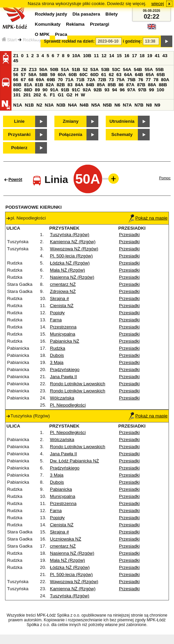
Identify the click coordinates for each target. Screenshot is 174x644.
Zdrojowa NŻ (63, 291)
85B (112, 85)
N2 (39, 105)
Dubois (57, 355)
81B (39, 85)
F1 (53, 95)
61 (104, 75)
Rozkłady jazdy (38, 40)
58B (43, 75)
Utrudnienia (122, 121)
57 (23, 75)
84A (79, 85)
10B (87, 56)
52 (85, 70)
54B (138, 70)
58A (32, 75)
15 (119, 56)
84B (90, 85)
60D (94, 75)
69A (40, 80)
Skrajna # (59, 298)
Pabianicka (61, 489)
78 (156, 80)
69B (51, 80)
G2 (69, 95)
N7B (139, 105)
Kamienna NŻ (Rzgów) (73, 242)
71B (80, 80)
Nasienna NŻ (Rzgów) (72, 277)
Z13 (33, 70)
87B (141, 85)
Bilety (111, 14)
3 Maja (57, 362)
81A (28, 85)
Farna (56, 320)
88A (152, 85)
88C (17, 90)
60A (62, 75)
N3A (49, 105)
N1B (29, 105)
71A (69, 80)
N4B (84, 105)
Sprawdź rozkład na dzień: (69, 41)
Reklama (75, 24)
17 (134, 56)
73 (111, 80)
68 (31, 80)
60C (83, 75)
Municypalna (63, 334)
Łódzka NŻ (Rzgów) (70, 263)
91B (65, 90)
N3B (61, 105)
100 (160, 90)
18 (142, 56)
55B (159, 70)
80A (165, 80)
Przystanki (19, 134)
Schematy (122, 134)
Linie (19, 121)
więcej (158, 4)
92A (87, 90)
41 (157, 56)
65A (150, 75)
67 (23, 80)
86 (121, 85)
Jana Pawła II (64, 377)
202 (37, 95)
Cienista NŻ (62, 306)
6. (45, 95)
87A (130, 85)
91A (54, 90)
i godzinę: (132, 41)
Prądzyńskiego (65, 370)
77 (148, 80)
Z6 (24, 70)
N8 (149, 105)
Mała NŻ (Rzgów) (68, 270)
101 (17, 95)
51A (65, 70)
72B (102, 80)
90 (45, 90)
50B (54, 70)
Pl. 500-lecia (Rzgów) (71, 256)
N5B (107, 105)
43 (165, 56)
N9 (157, 105)
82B (61, 85)
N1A (18, 105)
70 (60, 80)
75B (131, 80)
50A (43, 70)
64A (128, 75)
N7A (128, 105)
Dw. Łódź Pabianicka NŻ (74, 461)
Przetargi (100, 24)
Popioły (57, 313)
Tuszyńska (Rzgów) (70, 235)
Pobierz (19, 148)
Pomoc (165, 178)
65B (161, 75)
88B (163, 85)
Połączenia (71, 134)
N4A (72, 105)
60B (73, 75)
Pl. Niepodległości (68, 405)
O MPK (42, 34)
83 (70, 85)
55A (149, 70)
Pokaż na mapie (148, 218)
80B (17, 85)
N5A (96, 105)
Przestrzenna (63, 327)
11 (96, 56)
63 (119, 75)
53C (116, 70)
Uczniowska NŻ (66, 539)
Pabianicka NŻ (65, 341)
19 (150, 56)
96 (122, 90)
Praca (61, 34)
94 (115, 90)
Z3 (16, 70)
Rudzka (58, 348)
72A (91, 80)
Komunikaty (48, 24)
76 (141, 80)
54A (127, 70)
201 (27, 95)
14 (112, 56)
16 (127, 56)
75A (121, 80)
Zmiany (71, 121)
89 (37, 90)
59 (53, 75)
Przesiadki (129, 235)
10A (76, 56)
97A (131, 90)
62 (111, 75)
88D (28, 90)
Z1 (16, 56)
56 (16, 75)
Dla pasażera (86, 14)
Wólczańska (62, 398)
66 (16, 80)
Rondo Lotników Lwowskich (78, 384)
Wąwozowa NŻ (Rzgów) (74, 249)
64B (139, 75)
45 (16, 61)
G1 (61, 95)
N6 (117, 105)
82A (50, 85)
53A (94, 70)
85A (101, 85)
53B (105, 70)
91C (76, 90)
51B (76, 70)
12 (104, 56)
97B (142, 90)
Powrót (15, 180)
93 (107, 90)
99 (152, 90)
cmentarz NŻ (63, 284)
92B (98, 90)
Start (9, 40)
